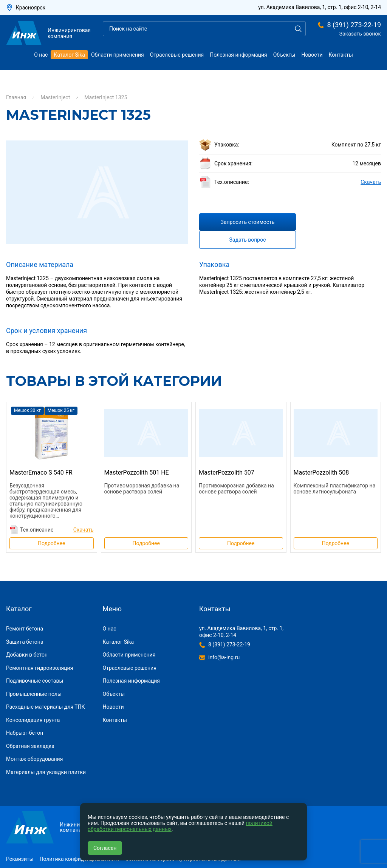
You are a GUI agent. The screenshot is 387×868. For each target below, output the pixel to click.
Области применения (118, 55)
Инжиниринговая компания (48, 33)
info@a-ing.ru (224, 657)
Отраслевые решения (177, 55)
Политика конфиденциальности (80, 859)
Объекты (284, 55)
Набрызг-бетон (25, 733)
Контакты (341, 55)
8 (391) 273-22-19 (354, 25)
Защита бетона (25, 642)
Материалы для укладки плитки (46, 772)
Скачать (371, 182)
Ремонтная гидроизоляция (39, 668)
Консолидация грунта (33, 720)
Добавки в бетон (27, 655)
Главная (16, 97)
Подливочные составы (35, 681)
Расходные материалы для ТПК (46, 707)
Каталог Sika (69, 55)
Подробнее (51, 543)
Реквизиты (20, 859)
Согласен (105, 848)
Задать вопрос (248, 240)
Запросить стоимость (248, 222)
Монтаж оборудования (34, 759)
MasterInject (55, 97)
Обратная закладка (30, 746)
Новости (312, 55)
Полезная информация (238, 55)
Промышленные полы (34, 694)
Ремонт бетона (25, 629)
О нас (41, 55)
